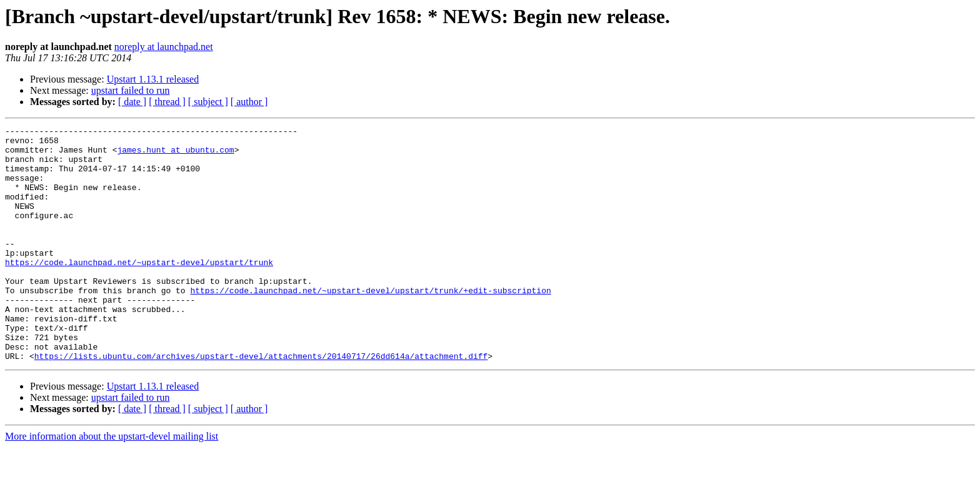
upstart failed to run (131, 90)
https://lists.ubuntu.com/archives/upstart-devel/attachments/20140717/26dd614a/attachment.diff (261, 403)
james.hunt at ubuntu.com (175, 155)
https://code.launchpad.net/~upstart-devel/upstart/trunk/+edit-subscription (370, 324)
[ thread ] (167, 102)
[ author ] (249, 102)
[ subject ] (208, 102)
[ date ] (132, 102)
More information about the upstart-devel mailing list (112, 483)
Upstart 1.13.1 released (153, 79)
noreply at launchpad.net (164, 47)
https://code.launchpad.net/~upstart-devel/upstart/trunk (139, 290)
